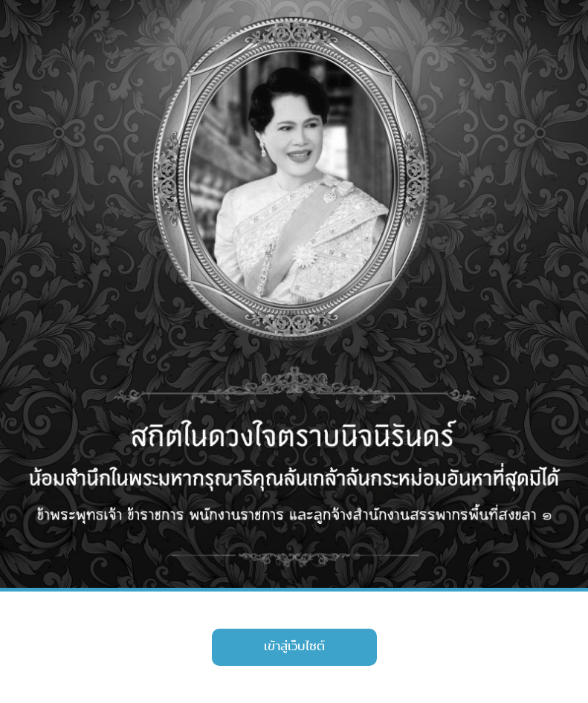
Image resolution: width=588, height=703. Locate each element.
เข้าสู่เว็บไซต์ (294, 647)
